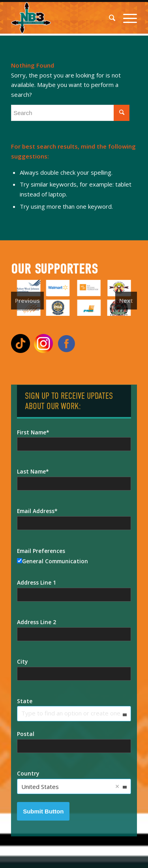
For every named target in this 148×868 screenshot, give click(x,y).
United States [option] (40, 787)
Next (126, 300)
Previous (27, 300)
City (22, 661)
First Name (32, 432)
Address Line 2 (37, 622)
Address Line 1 (37, 582)
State (25, 701)
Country (28, 773)
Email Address (36, 511)
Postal (26, 734)
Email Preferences (41, 551)
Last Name (31, 471)
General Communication (52, 561)
